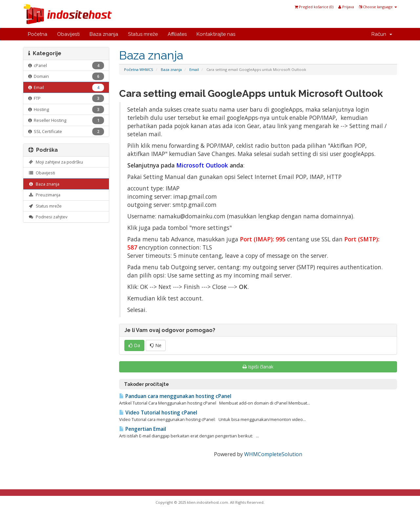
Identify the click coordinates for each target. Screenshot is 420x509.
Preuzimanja (44, 195)
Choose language (378, 7)
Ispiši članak (258, 367)
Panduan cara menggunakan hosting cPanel (175, 396)
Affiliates (177, 34)
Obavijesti (68, 34)
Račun (382, 34)
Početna (38, 34)
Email (194, 69)
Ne (156, 345)
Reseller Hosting (66, 120)
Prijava (346, 7)
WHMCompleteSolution (273, 454)
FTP (66, 98)
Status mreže (143, 34)
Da (134, 345)
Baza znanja (104, 34)
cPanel (66, 66)
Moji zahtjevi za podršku (56, 162)
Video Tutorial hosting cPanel (158, 413)
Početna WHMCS (139, 69)
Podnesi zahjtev (48, 217)
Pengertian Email (143, 429)
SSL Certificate (66, 132)
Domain (66, 76)
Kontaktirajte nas (216, 34)
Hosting (66, 110)
